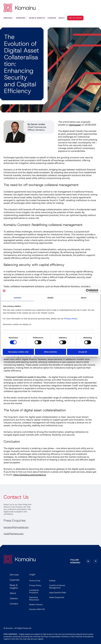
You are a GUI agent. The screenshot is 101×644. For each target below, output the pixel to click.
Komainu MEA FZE (37, 609)
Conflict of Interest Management (57, 587)
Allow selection (50, 352)
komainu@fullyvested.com (16, 527)
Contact (14, 604)
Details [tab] (50, 298)
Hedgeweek (75, 125)
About (13, 593)
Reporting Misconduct (34, 598)
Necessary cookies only (18, 352)
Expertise (21, 18)
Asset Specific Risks (58, 592)
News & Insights (14, 587)
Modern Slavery (36, 604)
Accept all (83, 352)
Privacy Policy (35, 585)
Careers (14, 598)
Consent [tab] (17, 298)
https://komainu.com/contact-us (30, 475)
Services (9, 18)
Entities (52, 581)
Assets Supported (57, 597)
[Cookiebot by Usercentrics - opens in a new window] (88, 291)
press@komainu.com (14, 533)
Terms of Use (35, 581)
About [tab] (83, 298)
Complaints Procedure (34, 591)
